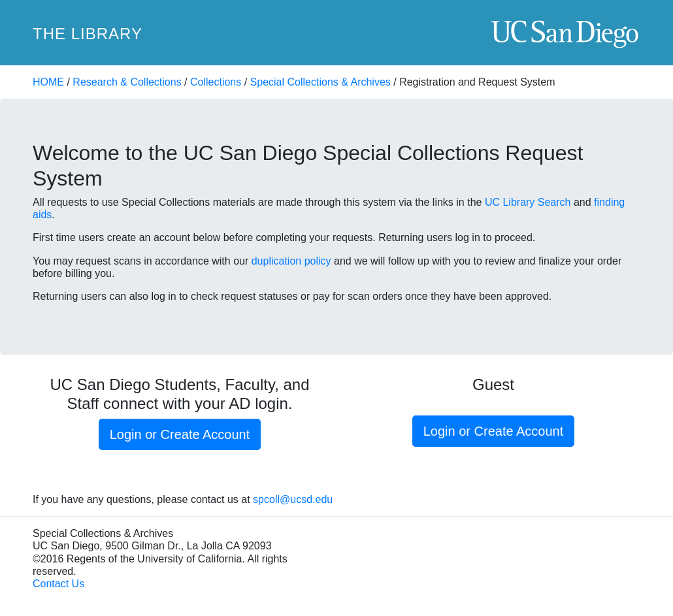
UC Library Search (528, 202)
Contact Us (58, 584)
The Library (88, 34)
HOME (48, 82)
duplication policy (291, 261)
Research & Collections (127, 82)
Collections (216, 82)
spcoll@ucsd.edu (293, 499)
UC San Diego (566, 33)
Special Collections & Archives (320, 82)
